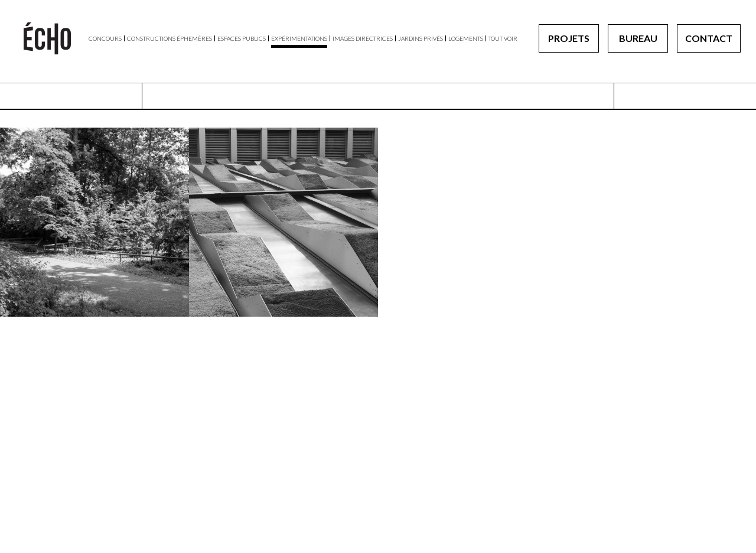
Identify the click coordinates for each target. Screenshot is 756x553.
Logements (466, 38)
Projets (569, 38)
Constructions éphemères (170, 38)
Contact (709, 38)
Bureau (638, 38)
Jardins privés (421, 38)
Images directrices (363, 38)
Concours (105, 38)
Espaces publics (242, 38)
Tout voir (503, 38)
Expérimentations (299, 38)
